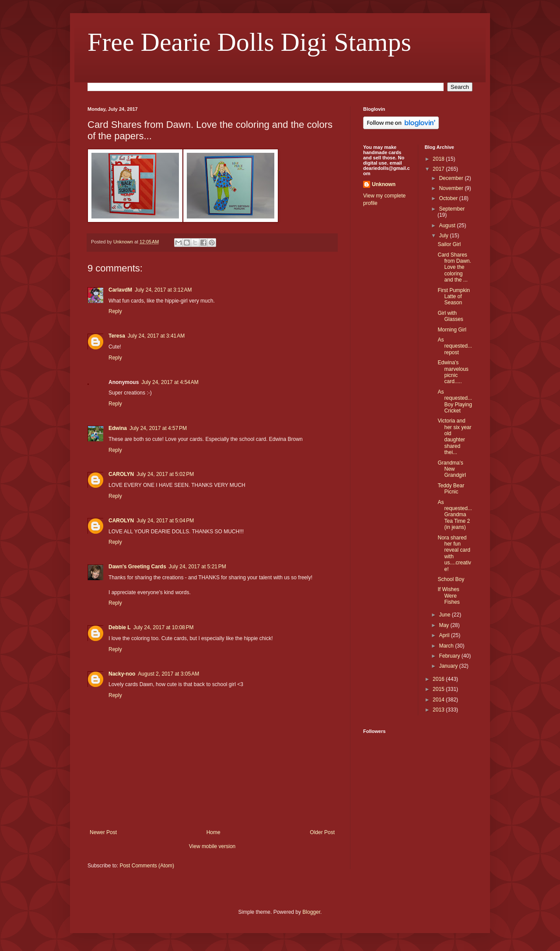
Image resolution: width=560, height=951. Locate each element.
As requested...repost (455, 346)
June (445, 615)
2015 (439, 689)
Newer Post (103, 832)
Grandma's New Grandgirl (451, 469)
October (449, 198)
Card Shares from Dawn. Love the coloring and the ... (454, 268)
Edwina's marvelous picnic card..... (453, 372)
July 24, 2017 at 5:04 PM (165, 521)
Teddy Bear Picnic (451, 489)
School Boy (451, 579)
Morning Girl (452, 330)
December (452, 178)
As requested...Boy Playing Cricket (455, 401)
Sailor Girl (449, 244)
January (449, 666)
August (448, 225)
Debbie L (120, 627)
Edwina (118, 428)
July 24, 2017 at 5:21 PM (198, 567)
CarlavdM (120, 290)
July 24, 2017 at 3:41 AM (156, 336)
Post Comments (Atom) (147, 866)
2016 (439, 679)
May (444, 625)
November (452, 188)
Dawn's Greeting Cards (137, 567)
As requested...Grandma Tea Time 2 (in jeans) (455, 515)
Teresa (117, 336)
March (447, 646)
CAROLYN (121, 474)
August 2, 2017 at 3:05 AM (168, 674)
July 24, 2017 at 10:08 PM (164, 627)
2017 (439, 169)
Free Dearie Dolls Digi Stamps (249, 42)
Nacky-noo (122, 674)
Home (213, 832)
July (444, 236)
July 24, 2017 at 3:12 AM (163, 290)
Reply (115, 311)
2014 (439, 700)
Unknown (384, 184)
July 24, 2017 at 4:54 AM (170, 382)
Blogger (311, 912)
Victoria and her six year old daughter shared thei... (454, 437)
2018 (439, 159)
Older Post (322, 832)
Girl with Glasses (450, 316)
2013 (439, 710)
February (450, 656)
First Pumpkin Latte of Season (453, 297)
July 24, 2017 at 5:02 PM (165, 474)
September (452, 209)
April (445, 635)
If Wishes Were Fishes (448, 596)
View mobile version (212, 846)
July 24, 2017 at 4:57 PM (158, 428)
